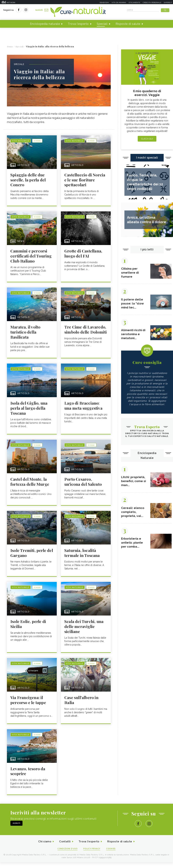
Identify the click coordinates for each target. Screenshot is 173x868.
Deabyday (104, 3)
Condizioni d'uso (67, 860)
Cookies (111, 860)
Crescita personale (152, 3)
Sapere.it (168, 3)
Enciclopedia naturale (45, 24)
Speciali (102, 24)
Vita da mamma (119, 3)
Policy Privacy (92, 860)
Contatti (65, 852)
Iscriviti (42, 10)
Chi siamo (44, 852)
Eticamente (134, 3)
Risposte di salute (128, 24)
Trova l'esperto (78, 24)
